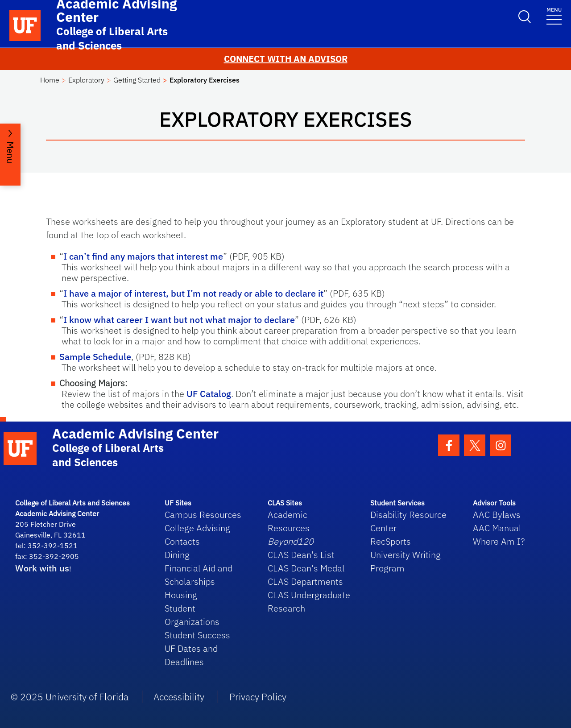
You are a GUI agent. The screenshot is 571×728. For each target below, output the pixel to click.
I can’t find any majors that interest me (143, 256)
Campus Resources (203, 515)
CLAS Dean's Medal (306, 568)
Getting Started (137, 80)
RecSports (391, 541)
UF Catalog (209, 394)
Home (50, 80)
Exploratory (86, 80)
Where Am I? (499, 541)
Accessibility (179, 697)
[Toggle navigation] (554, 15)
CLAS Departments (305, 581)
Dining (177, 555)
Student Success (197, 635)
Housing (181, 595)
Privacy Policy (258, 697)
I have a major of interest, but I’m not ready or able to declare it (193, 293)
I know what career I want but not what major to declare (179, 320)
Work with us (42, 568)
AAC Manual (497, 528)
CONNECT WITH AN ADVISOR (286, 59)
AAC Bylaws (497, 515)
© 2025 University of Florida (70, 697)
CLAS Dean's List (301, 555)
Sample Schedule (95, 357)
